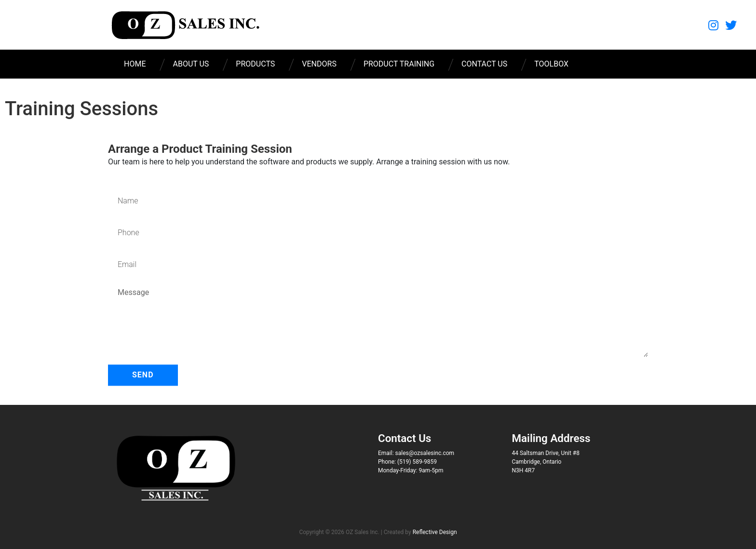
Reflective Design (435, 532)
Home (135, 64)
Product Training (399, 64)
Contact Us (484, 64)
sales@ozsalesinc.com (425, 453)
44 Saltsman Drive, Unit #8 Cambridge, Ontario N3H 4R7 (546, 462)
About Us (191, 64)
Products (255, 64)
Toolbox (551, 64)
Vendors (319, 64)
